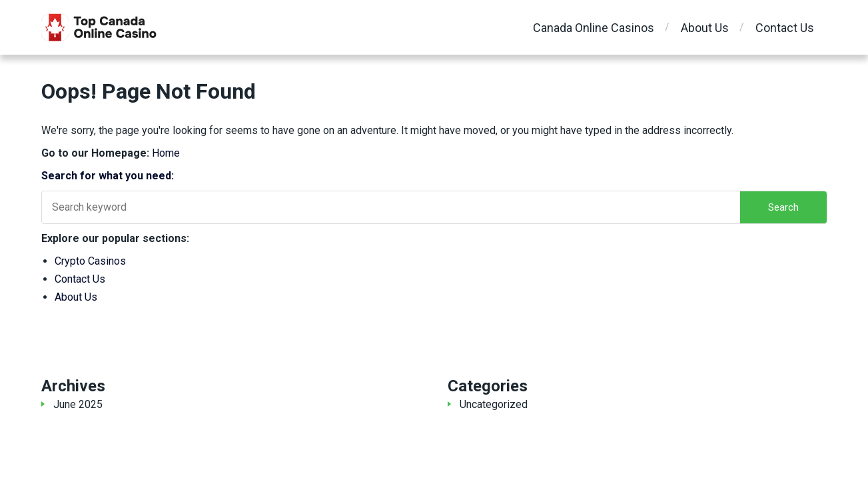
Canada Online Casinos (594, 28)
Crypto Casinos (90, 261)
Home (166, 153)
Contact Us (785, 28)
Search (783, 207)
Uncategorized (494, 404)
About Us (705, 28)
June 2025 (78, 404)
